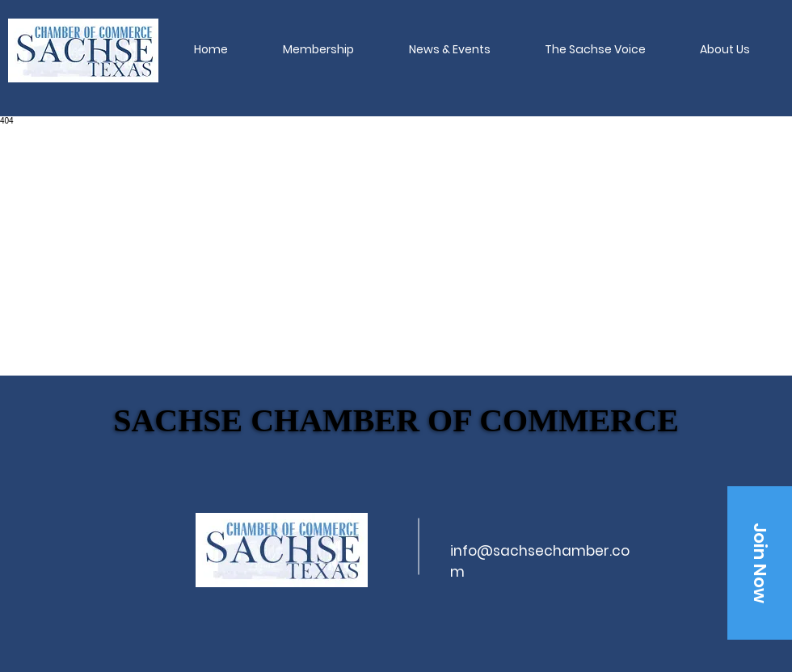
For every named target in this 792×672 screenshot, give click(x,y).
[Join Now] (760, 563)
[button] (318, 49)
